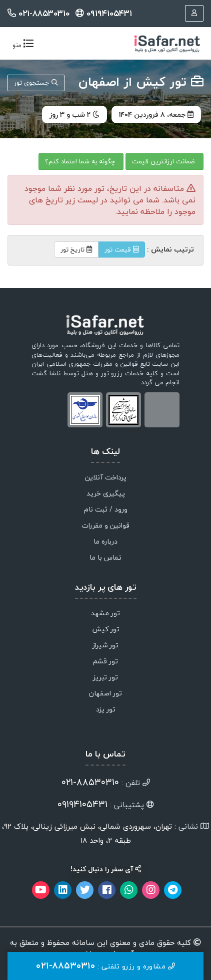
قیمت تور (121, 250)
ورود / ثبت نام (106, 510)
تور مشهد (105, 614)
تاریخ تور (76, 250)
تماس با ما (105, 558)
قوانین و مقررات (105, 526)
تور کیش (106, 630)
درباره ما (105, 542)
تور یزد (106, 710)
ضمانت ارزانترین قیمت (164, 161)
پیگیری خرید (106, 494)
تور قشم (105, 662)
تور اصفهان (105, 694)
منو (21, 46)
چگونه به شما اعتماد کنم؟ (81, 161)
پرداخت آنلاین (106, 478)
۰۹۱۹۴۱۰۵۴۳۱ (104, 13)
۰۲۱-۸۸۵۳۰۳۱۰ (40, 13)
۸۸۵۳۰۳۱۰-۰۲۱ (90, 782)
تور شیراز (105, 646)
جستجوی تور (36, 83)
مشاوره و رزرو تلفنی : (105, 966)
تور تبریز (105, 678)
